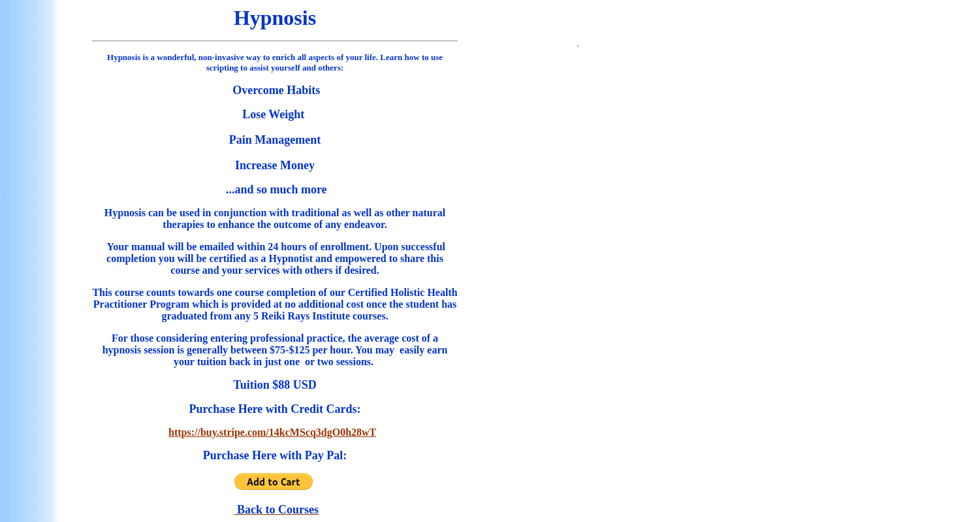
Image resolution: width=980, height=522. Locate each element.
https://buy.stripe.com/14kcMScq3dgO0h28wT (272, 432)
